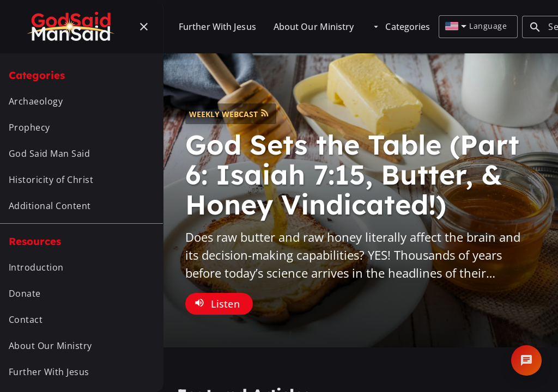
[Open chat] (526, 360)
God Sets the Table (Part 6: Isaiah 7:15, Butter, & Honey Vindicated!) (352, 174)
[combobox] (456, 27)
